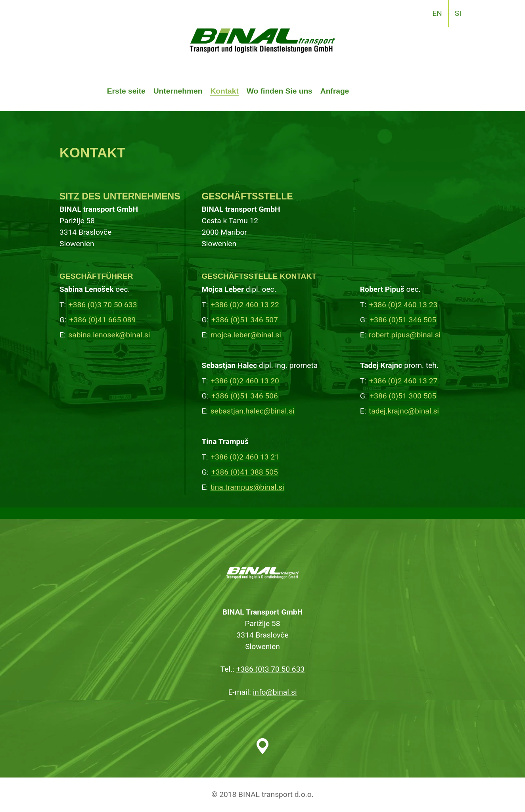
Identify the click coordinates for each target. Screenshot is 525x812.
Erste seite (126, 91)
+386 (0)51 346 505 (403, 320)
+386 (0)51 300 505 (403, 396)
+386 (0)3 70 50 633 (103, 305)
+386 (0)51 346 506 (245, 396)
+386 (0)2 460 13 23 (403, 305)
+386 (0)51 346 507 (245, 320)
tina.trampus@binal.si (247, 487)
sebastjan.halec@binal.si (253, 411)
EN (437, 13)
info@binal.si (275, 692)
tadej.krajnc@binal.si (404, 411)
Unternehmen (178, 91)
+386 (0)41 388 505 (245, 472)
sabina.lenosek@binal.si (109, 335)
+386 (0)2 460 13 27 (403, 381)
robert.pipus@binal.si (405, 335)
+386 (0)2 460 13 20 (245, 381)
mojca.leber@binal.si (246, 335)
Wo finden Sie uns (280, 91)
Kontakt (224, 91)
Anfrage (335, 91)
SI (458, 13)
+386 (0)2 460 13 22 (245, 305)
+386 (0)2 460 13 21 (245, 457)
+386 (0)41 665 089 (102, 320)
